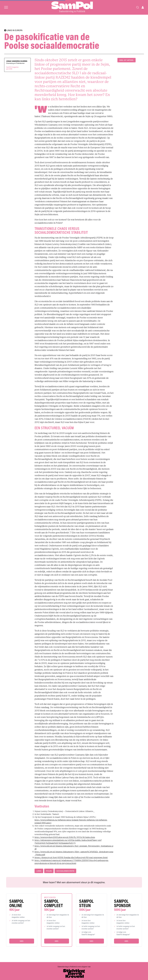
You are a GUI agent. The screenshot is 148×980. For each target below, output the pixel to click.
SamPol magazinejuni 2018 (12, 68)
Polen (49, 871)
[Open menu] (6, 7)
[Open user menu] (143, 7)
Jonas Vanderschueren (17, 61)
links (39, 871)
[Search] (138, 7)
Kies (22, 941)
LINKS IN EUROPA (13, 30)
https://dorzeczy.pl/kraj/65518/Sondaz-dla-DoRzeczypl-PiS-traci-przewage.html (71, 858)
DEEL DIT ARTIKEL (127, 60)
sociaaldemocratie (65, 871)
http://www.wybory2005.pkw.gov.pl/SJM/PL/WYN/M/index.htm (65, 837)
